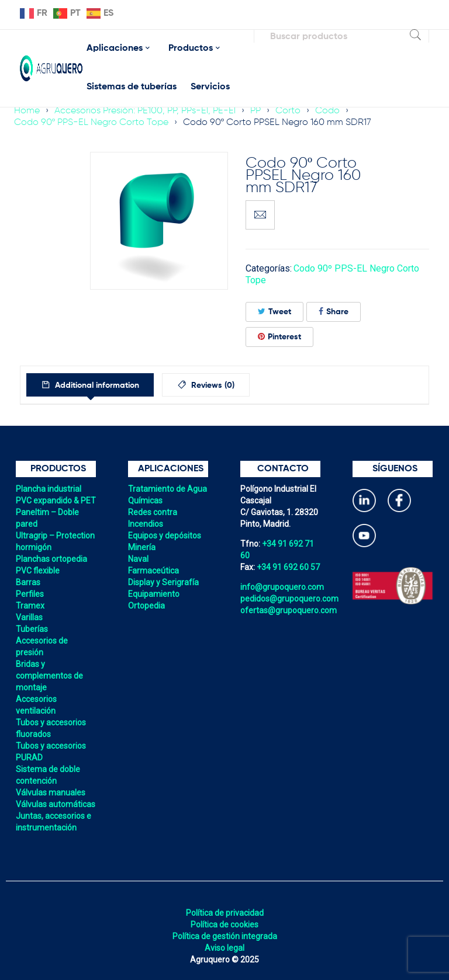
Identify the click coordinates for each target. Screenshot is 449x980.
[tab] (93, 385)
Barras (28, 582)
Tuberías (32, 629)
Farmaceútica (153, 571)
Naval (138, 559)
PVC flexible (38, 571)
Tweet (274, 312)
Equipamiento (154, 594)
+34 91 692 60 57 (288, 567)
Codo (327, 111)
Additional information (99, 385)
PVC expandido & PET (56, 501)
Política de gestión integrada (225, 936)
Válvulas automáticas (56, 804)
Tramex (30, 606)
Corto (288, 111)
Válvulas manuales (51, 793)
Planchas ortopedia (51, 559)
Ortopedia (146, 606)
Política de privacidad (225, 913)
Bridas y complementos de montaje (49, 676)
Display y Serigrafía (163, 582)
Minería (142, 547)
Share (334, 312)
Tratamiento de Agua (167, 489)
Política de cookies (224, 925)
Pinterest (279, 337)
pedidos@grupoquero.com (289, 599)
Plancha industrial (49, 489)
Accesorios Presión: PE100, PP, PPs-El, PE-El (145, 111)
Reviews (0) (220, 385)
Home (27, 111)
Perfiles (30, 594)
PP (255, 111)
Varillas (29, 617)
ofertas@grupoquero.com (289, 610)
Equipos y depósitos (165, 536)
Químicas (145, 501)
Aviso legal (224, 948)
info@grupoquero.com (282, 587)
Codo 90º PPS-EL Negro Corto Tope (91, 123)
